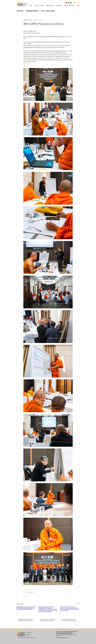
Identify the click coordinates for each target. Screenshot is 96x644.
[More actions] (72, 20)
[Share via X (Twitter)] (27, 592)
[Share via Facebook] (24, 592)
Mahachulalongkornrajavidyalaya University (65, 633)
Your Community (48, 11)
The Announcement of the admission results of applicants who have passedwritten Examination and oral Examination (69, 620)
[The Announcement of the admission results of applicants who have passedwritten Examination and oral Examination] (70, 612)
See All (78, 604)
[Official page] (71, 3)
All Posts (20, 11)
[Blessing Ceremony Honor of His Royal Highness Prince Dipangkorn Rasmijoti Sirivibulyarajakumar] (26, 612)
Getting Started (32, 11)
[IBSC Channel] (66, 3)
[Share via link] (34, 592)
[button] (78, 11)
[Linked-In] (68, 3)
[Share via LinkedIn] (30, 592)
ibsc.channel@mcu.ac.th (63, 638)
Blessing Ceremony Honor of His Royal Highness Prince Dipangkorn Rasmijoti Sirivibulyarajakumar (26, 620)
